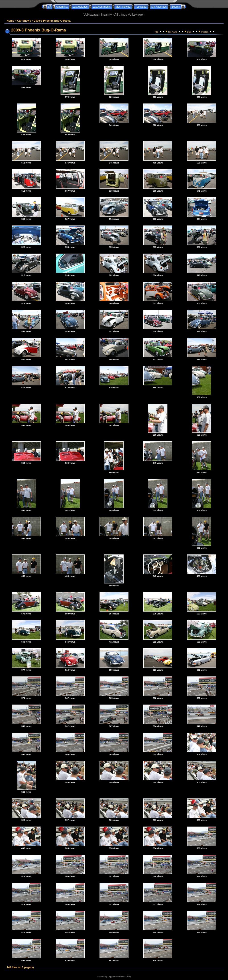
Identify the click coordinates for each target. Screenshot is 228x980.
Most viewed (123, 7)
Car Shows (24, 21)
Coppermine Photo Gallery (120, 977)
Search (176, 7)
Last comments (102, 7)
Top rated (141, 7)
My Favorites (159, 7)
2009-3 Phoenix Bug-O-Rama (52, 21)
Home (10, 21)
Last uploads (80, 7)
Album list (62, 7)
